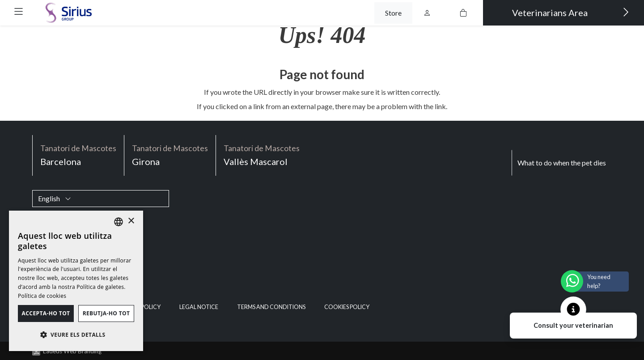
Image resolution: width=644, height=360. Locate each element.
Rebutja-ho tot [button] (106, 313)
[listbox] (119, 222)
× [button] (131, 221)
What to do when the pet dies (562, 163)
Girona (170, 155)
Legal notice (199, 307)
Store (393, 13)
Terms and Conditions (271, 307)
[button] (19, 11)
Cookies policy (347, 307)
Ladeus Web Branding (72, 351)
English (55, 198)
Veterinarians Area (571, 12)
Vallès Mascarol (262, 155)
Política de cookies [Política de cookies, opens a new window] (42, 296)
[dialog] (76, 281)
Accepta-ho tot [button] (46, 313)
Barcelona (78, 155)
